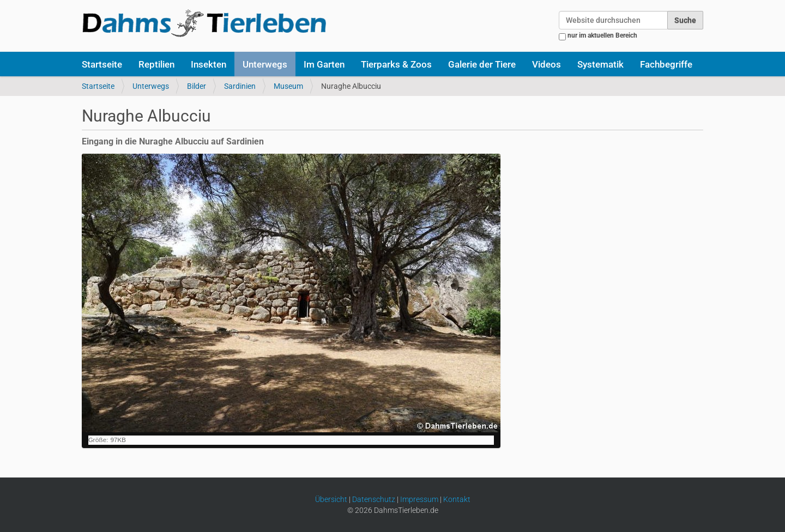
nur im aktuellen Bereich (602, 35)
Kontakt (457, 499)
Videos (547, 64)
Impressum (419, 499)
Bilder (197, 86)
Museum (288, 86)
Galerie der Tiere (482, 64)
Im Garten (324, 64)
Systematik (600, 64)
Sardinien (240, 86)
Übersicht (331, 499)
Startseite (102, 64)
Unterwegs (265, 64)
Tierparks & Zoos (396, 64)
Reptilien (156, 64)
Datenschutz (374, 499)
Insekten (209, 64)
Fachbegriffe (666, 64)
